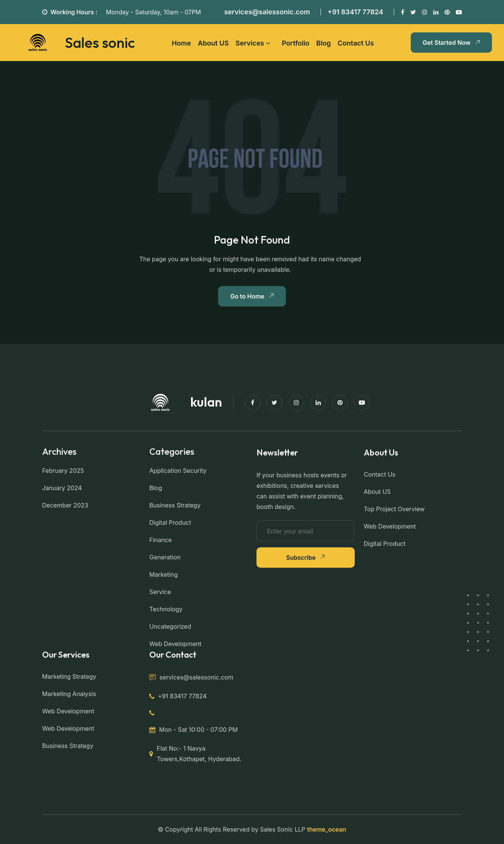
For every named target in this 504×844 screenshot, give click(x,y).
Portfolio (296, 43)
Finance (161, 540)
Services (250, 43)
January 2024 (62, 488)
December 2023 (65, 505)
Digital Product (170, 523)
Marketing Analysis (69, 694)
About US (213, 43)
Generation (165, 557)
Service (160, 592)
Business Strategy (175, 505)
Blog (324, 43)
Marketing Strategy (69, 676)
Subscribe (306, 558)
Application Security (178, 471)
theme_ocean (326, 829)
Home (181, 43)
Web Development (175, 644)
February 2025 (63, 471)
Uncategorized (170, 626)
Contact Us (356, 43)
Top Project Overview (394, 509)
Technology (166, 609)
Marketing (164, 574)
